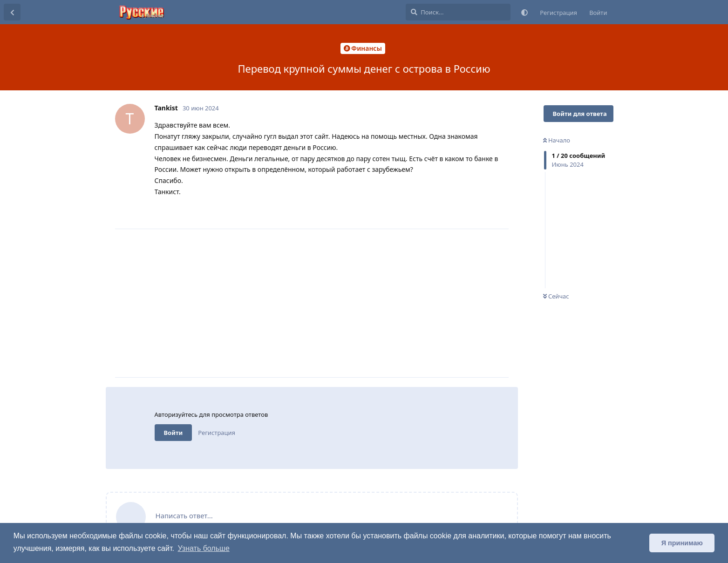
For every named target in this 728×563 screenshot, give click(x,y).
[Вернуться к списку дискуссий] (12, 12)
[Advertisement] (332, 303)
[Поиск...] (458, 12)
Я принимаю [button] (682, 543)
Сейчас (556, 296)
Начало (557, 140)
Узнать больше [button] (204, 548)
